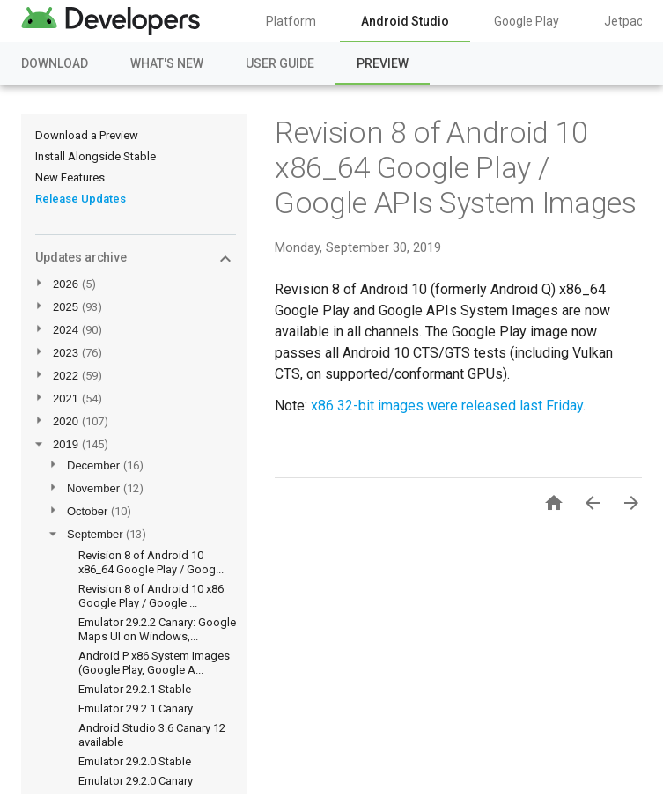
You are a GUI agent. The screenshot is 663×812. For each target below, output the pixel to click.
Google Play (527, 21)
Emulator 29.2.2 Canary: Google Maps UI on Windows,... (157, 629)
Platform (291, 21)
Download (55, 63)
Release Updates (81, 199)
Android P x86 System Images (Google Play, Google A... (154, 663)
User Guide (280, 63)
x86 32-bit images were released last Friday (447, 406)
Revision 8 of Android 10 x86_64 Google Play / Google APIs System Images (456, 167)
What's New (167, 63)
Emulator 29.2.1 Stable (135, 689)
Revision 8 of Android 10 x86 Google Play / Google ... (151, 596)
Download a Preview (87, 135)
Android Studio (405, 21)
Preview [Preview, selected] (383, 63)
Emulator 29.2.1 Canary (136, 709)
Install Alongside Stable (96, 156)
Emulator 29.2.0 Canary (136, 781)
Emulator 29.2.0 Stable (135, 761)
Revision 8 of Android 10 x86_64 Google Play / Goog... (151, 562)
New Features (70, 177)
